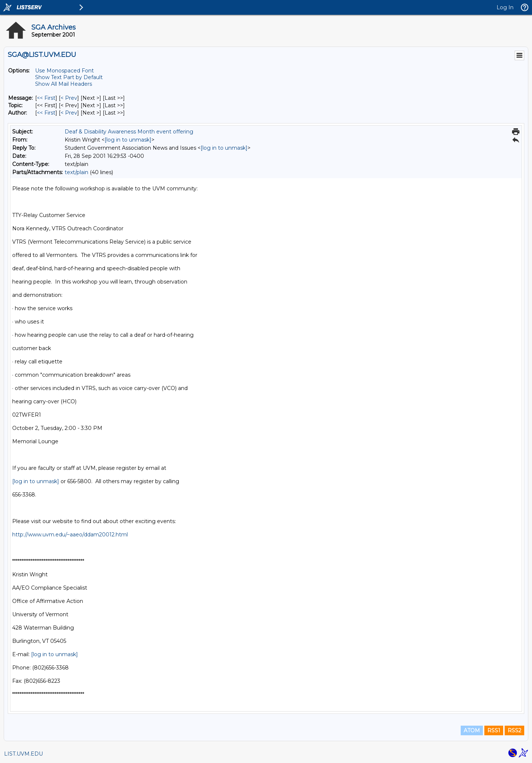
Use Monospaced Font (64, 71)
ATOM (472, 730)
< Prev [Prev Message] (69, 98)
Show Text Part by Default (69, 77)
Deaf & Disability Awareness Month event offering (129, 132)
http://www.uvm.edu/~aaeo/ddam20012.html (70, 535)
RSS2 (514, 730)
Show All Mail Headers (64, 84)
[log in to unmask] (128, 140)
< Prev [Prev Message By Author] (69, 113)
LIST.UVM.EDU (23, 754)
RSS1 (494, 730)
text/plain (76, 172)
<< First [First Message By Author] (46, 113)
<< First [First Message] (46, 98)
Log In (505, 7)
